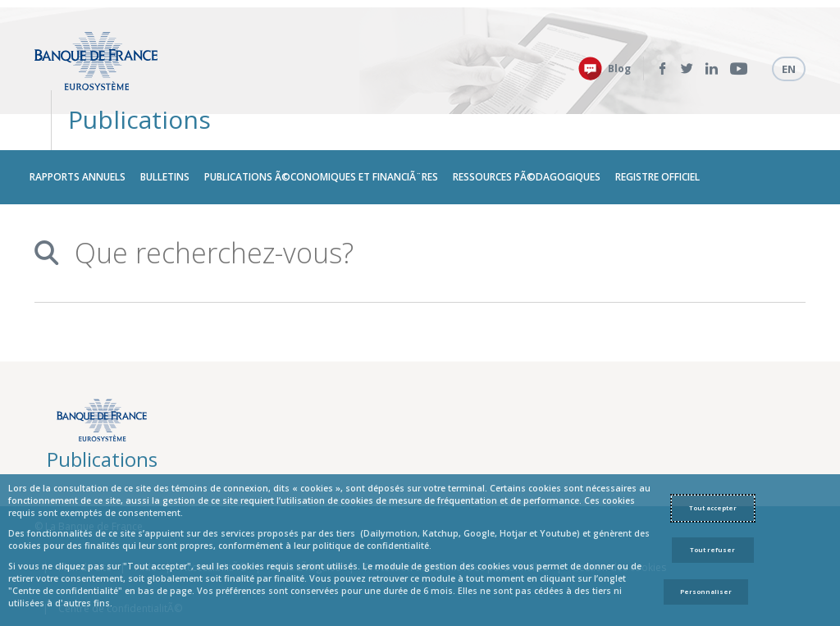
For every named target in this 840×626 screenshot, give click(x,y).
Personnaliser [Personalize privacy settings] (706, 592)
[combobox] (422, 210)
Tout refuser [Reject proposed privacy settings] (712, 550)
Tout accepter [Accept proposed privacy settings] (713, 508)
